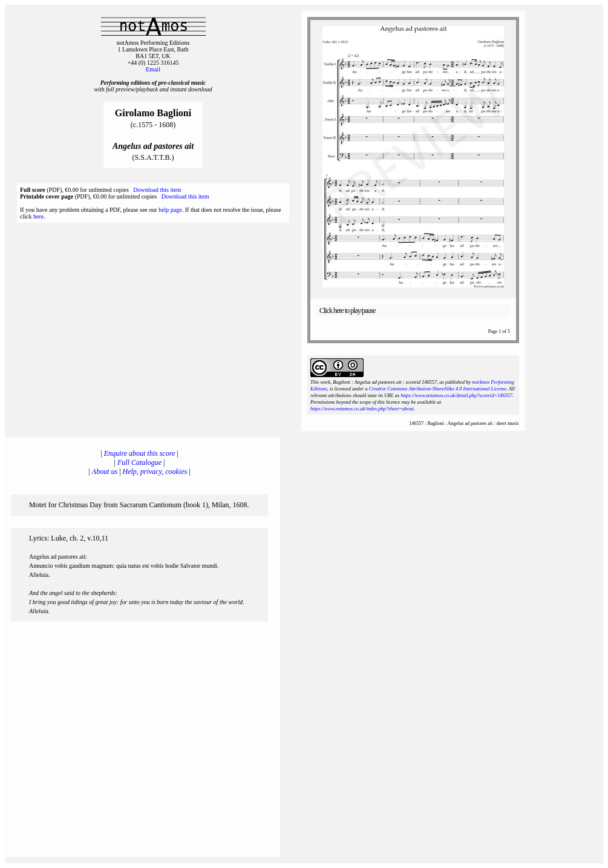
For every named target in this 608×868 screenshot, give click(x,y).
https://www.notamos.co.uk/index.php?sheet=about (362, 409)
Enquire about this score (139, 453)
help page (170, 210)
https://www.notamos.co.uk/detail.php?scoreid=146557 (456, 396)
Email (153, 69)
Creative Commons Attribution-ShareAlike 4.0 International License (438, 389)
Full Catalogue (139, 462)
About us (105, 472)
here (38, 216)
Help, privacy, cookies (155, 472)
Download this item (157, 190)
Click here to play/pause (347, 311)
